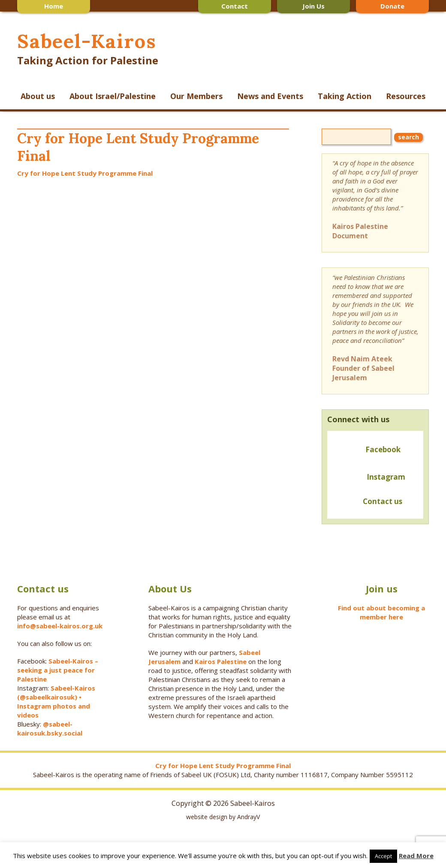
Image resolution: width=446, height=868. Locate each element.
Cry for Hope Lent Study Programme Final (85, 173)
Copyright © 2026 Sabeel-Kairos (223, 803)
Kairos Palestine (221, 661)
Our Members (196, 96)
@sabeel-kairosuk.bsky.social (51, 728)
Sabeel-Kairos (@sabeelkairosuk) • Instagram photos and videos (56, 701)
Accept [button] (383, 856)
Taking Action (345, 96)
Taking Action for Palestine (88, 60)
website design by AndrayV (223, 817)
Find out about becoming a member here (381, 612)
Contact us (367, 502)
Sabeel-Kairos (86, 41)
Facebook (383, 449)
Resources (406, 96)
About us (38, 96)
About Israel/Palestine (113, 96)
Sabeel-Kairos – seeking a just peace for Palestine (58, 670)
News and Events (270, 96)
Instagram (386, 477)
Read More (416, 856)
